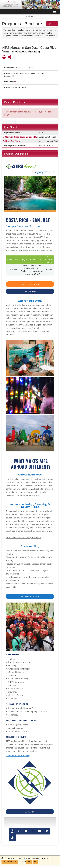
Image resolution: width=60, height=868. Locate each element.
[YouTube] (40, 831)
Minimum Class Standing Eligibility (21, 137)
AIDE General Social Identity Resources (23, 537)
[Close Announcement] (56, 30)
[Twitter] (26, 831)
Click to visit (20, 82)
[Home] (21, 166)
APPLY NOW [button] (30, 812)
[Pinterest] (47, 831)
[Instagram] (12, 831)
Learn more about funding (18, 756)
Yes (29, 862)
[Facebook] (33, 831)
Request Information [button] (30, 597)
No (35, 862)
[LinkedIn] (19, 831)
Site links (30, 16)
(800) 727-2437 (46, 173)
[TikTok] (12, 838)
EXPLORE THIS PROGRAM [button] (30, 284)
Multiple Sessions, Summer (23, 226)
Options (52, 24)
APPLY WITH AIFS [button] (30, 292)
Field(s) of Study (13, 141)
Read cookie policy (10, 862)
